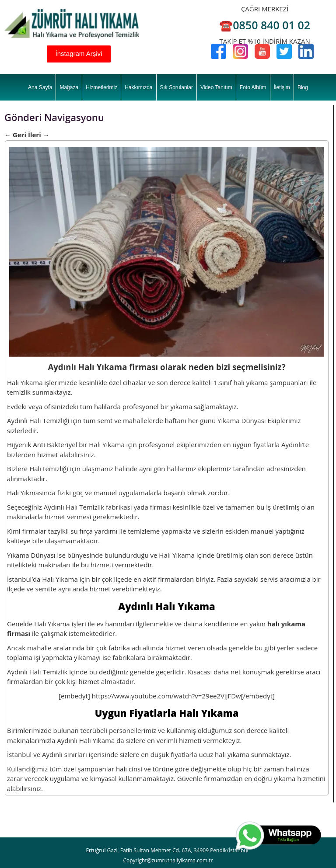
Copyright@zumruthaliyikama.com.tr (168, 860)
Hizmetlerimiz (101, 87)
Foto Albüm (253, 87)
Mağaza (69, 87)
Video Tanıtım (216, 87)
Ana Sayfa (40, 87)
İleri (39, 135)
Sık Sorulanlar (177, 87)
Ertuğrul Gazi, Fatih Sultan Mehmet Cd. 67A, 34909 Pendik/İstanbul (167, 850)
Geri (15, 135)
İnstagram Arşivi (79, 54)
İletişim (282, 87)
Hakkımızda (138, 87)
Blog (303, 87)
